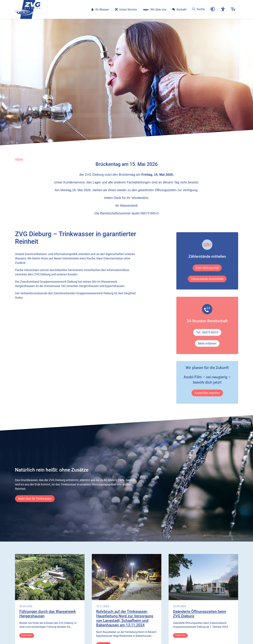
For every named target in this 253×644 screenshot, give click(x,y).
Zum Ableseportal (207, 278)
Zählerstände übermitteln (207, 289)
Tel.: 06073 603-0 (207, 342)
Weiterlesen (27, 635)
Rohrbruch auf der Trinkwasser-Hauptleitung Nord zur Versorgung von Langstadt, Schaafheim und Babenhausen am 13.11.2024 (125, 618)
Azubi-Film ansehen (207, 400)
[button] (213, 10)
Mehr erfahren (207, 354)
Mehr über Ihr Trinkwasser (35, 499)
